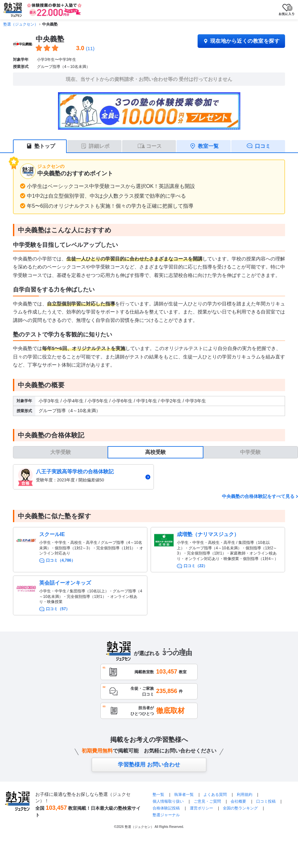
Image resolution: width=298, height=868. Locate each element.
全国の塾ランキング (240, 808)
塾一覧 (158, 795)
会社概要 (238, 801)
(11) (90, 48)
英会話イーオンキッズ (65, 583)
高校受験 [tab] (155, 452)
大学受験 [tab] (61, 452)
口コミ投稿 (266, 801)
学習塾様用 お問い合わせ (149, 765)
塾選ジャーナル (166, 815)
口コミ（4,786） (61, 560)
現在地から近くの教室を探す (241, 41)
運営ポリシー (201, 808)
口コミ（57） (58, 609)
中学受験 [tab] (250, 452)
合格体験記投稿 (166, 808)
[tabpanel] (155, 477)
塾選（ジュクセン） (21, 24)
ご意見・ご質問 (207, 801)
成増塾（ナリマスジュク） (208, 534)
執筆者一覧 (184, 795)
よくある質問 (216, 795)
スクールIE (52, 534)
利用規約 (245, 795)
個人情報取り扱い (168, 801)
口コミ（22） (195, 566)
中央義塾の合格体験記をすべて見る (258, 496)
